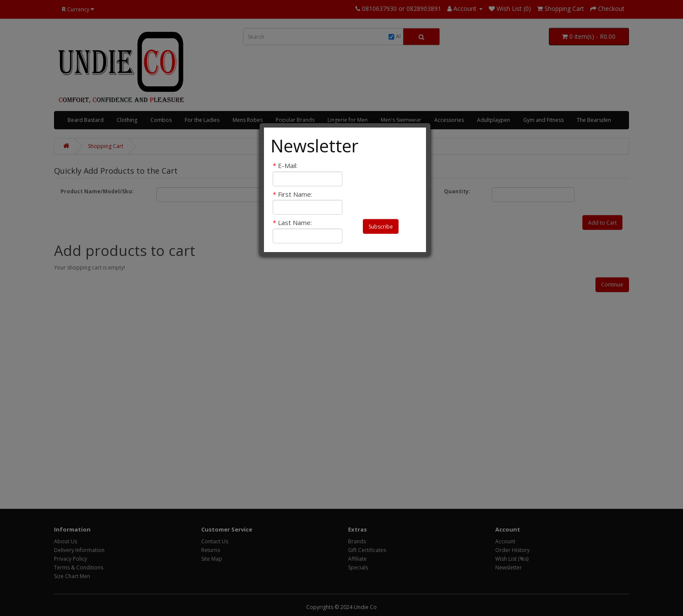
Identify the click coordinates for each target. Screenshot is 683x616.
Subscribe (381, 227)
